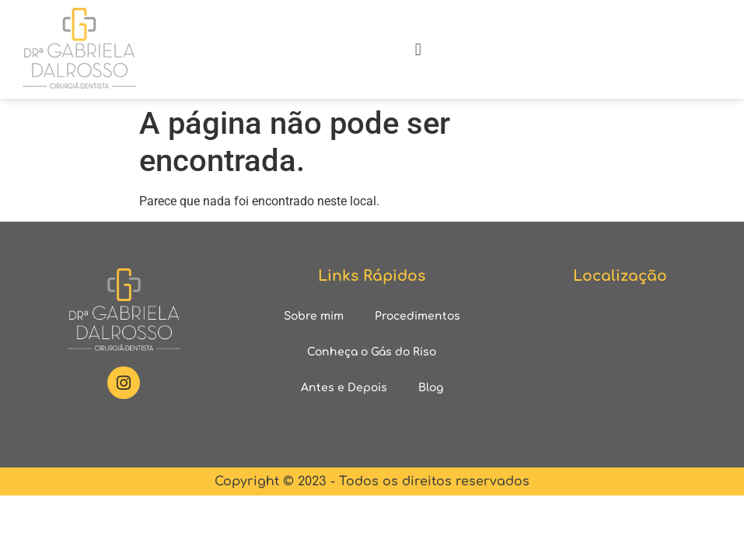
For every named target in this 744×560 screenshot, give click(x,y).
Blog (431, 388)
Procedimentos (417, 316)
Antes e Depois (344, 388)
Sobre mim (314, 316)
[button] (418, 49)
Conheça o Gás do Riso (372, 352)
